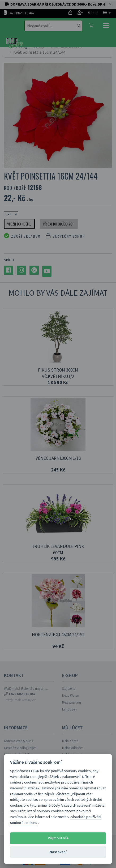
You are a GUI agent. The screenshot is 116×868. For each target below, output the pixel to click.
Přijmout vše (58, 838)
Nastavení (58, 852)
